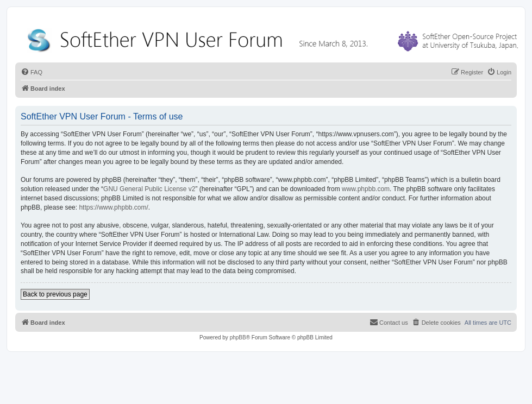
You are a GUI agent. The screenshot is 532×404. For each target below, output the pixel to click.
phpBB (238, 337)
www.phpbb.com (366, 189)
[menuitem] (32, 72)
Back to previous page (55, 294)
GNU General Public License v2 (149, 189)
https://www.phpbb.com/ (113, 207)
